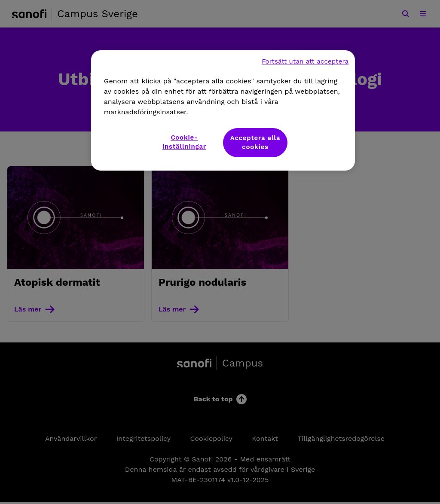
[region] (223, 110)
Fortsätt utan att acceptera (305, 61)
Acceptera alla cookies (255, 142)
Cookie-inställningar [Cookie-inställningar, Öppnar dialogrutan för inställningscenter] (184, 142)
